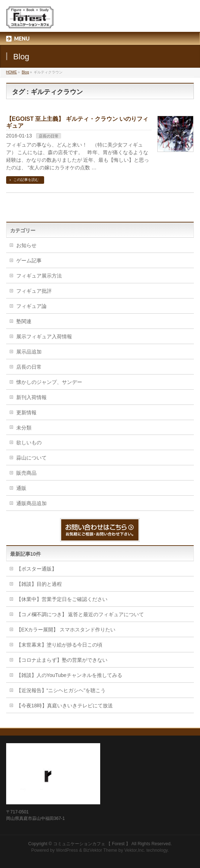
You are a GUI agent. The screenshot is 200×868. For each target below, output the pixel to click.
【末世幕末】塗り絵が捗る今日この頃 (59, 645)
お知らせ (26, 245)
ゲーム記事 (29, 261)
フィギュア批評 (34, 291)
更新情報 (26, 412)
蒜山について (31, 458)
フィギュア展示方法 (39, 276)
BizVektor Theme (100, 850)
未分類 (24, 428)
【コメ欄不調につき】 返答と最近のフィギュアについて (80, 614)
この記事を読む (26, 180)
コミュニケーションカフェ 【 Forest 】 (92, 844)
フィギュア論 (31, 306)
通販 (21, 488)
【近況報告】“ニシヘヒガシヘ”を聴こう (61, 690)
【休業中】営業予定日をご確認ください (62, 599)
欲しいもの (29, 443)
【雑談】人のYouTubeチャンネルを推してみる (69, 675)
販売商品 (26, 473)
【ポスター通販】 (37, 569)
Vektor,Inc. (135, 850)
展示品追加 (29, 352)
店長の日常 (49, 136)
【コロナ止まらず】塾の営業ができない (62, 660)
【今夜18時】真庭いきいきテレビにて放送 (65, 706)
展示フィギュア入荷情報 (44, 336)
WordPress (67, 850)
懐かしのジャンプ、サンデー (49, 382)
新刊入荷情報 (31, 397)
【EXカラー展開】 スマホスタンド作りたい (66, 630)
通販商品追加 (31, 503)
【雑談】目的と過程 (39, 584)
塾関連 (24, 321)
